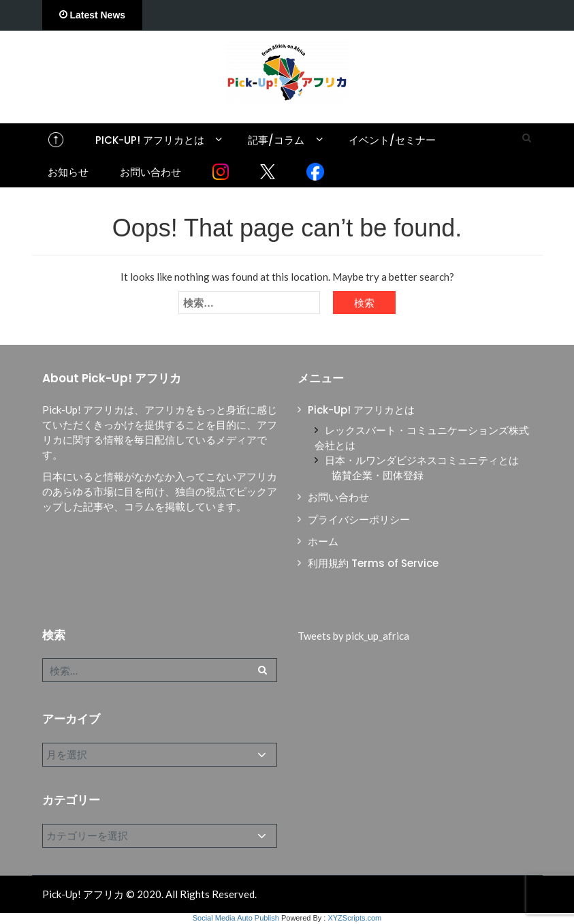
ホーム (323, 541)
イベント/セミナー (392, 140)
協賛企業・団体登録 (378, 475)
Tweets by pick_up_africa (353, 636)
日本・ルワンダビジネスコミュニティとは (422, 460)
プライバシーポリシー (359, 520)
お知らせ (68, 172)
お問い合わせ (150, 172)
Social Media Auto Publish (236, 918)
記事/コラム (276, 140)
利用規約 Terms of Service (373, 563)
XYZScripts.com (354, 918)
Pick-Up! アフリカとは (150, 140)
